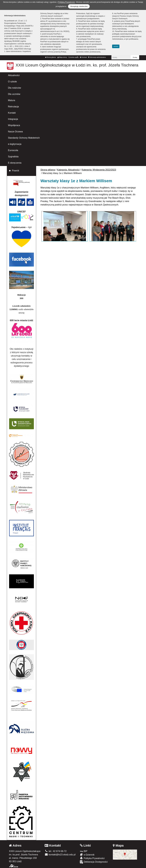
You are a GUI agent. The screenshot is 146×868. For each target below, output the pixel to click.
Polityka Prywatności (92, 858)
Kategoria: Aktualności (68, 170)
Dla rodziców (15, 88)
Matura (12, 100)
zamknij (116, 46)
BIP (84, 851)
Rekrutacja (13, 107)
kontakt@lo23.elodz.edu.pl (60, 855)
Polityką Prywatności (67, 2)
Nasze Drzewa (15, 132)
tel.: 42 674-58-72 (56, 851)
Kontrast (83, 57)
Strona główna (51, 57)
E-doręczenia (15, 163)
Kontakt (12, 113)
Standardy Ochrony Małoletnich (24, 138)
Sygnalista (13, 157)
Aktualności (14, 75)
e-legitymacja (15, 144)
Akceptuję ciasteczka (79, 6)
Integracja (13, 119)
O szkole (12, 82)
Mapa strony (62, 57)
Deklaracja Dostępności (94, 862)
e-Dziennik (87, 855)
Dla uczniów (14, 94)
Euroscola (13, 150)
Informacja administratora (97, 57)
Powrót (16, 171)
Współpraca (14, 125)
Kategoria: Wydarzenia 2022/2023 (99, 170)
